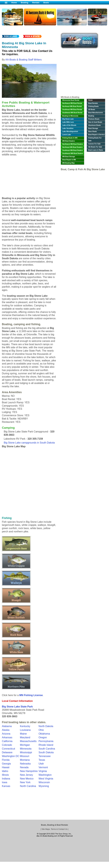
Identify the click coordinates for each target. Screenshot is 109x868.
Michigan (25, 745)
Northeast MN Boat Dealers (72, 147)
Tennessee (45, 756)
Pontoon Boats (94, 119)
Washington (45, 775)
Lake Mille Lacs (68, 122)
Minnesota (26, 749)
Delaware (7, 752)
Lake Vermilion (68, 128)
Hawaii (6, 767)
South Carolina (47, 749)
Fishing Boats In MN (70, 138)
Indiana (6, 779)
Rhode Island (46, 745)
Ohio (41, 730)
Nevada (24, 767)
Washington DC (10, 756)
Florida (6, 760)
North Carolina (28, 786)
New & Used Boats (95, 122)
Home (14, 3)
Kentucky (25, 726)
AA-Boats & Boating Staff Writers (24, 60)
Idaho (5, 771)
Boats (46, 3)
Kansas (6, 786)
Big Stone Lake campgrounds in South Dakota (29, 443)
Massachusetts (28, 741)
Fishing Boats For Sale (95, 139)
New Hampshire (29, 771)
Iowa (5, 782)
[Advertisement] (83, 73)
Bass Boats (93, 131)
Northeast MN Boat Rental (72, 106)
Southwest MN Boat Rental (72, 113)
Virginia (43, 771)
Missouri (25, 756)
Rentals (36, 3)
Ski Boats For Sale (95, 147)
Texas (42, 760)
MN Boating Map (68, 163)
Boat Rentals (93, 103)
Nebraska (25, 764)
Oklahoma (44, 734)
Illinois (5, 775)
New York (25, 782)
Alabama (7, 726)
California (7, 741)
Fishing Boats (94, 106)
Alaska (6, 730)
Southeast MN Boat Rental (72, 110)
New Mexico (27, 779)
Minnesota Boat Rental (71, 100)
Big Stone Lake (68, 119)
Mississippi (26, 752)
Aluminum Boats (95, 125)
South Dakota (46, 752)
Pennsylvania (46, 741)
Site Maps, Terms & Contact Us (54, 829)
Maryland (25, 737)
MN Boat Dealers (69, 141)
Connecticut (8, 749)
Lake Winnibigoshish (70, 131)
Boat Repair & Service (96, 135)
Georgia (6, 764)
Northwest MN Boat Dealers (73, 144)
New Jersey (26, 775)
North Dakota (46, 726)
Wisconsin (44, 782)
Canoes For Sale (94, 144)
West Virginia (46, 779)
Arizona (6, 734)
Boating (25, 3)
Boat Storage (93, 128)
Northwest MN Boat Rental (72, 103)
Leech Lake (67, 135)
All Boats (92, 110)
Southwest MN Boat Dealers (73, 153)
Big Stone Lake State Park (17, 707)
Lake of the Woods (69, 125)
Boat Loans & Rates (96, 150)
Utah (41, 764)
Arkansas (7, 737)
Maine (23, 734)
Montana (25, 760)
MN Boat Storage (69, 157)
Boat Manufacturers (96, 113)
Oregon (43, 737)
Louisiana (25, 730)
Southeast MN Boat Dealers (73, 150)
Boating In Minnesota (70, 116)
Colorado (7, 745)
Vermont (43, 767)
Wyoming (44, 786)
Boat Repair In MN (69, 160)
